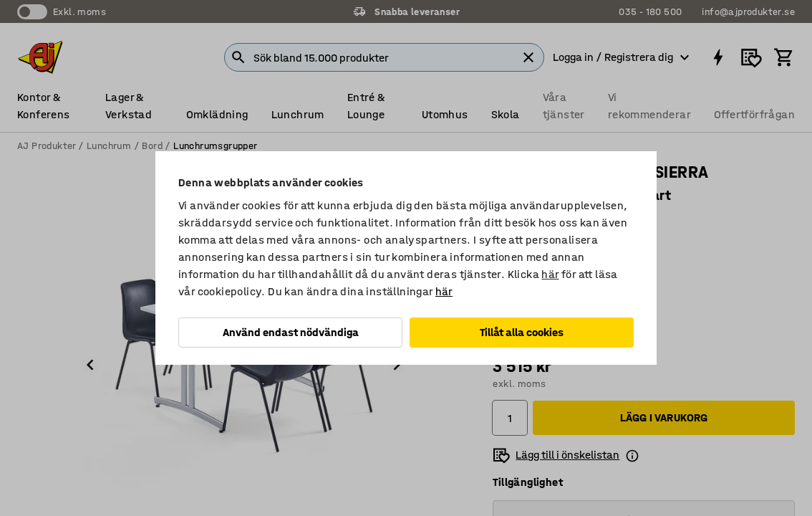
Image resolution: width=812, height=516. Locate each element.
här (550, 274)
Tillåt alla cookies (522, 332)
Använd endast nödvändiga (291, 332)
